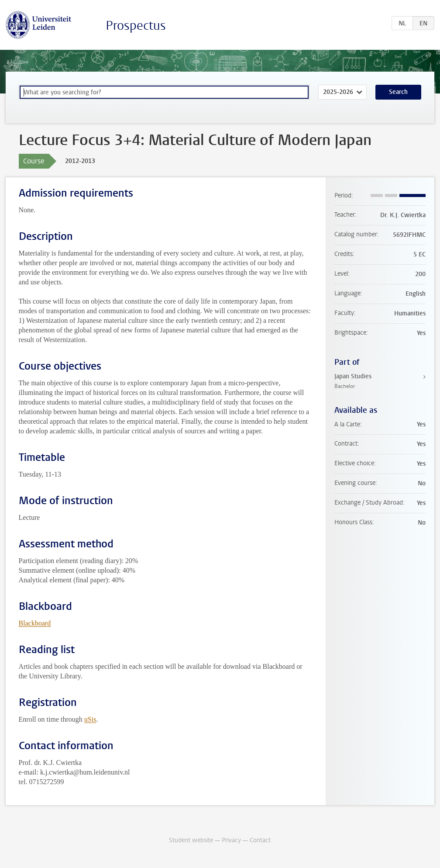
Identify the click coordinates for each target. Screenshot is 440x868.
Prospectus (136, 26)
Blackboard (35, 623)
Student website (191, 840)
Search (398, 92)
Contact (260, 840)
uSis (90, 719)
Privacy (231, 840)
